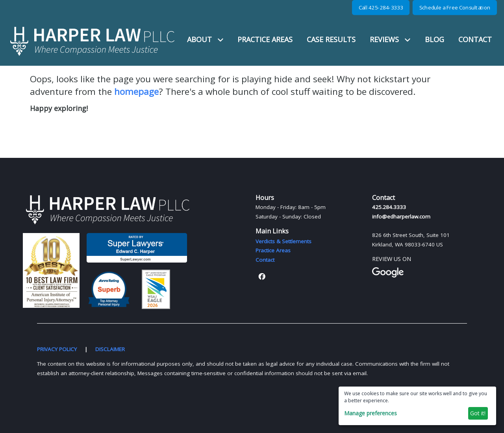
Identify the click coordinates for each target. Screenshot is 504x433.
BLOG (435, 39)
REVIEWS (390, 39)
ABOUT (205, 39)
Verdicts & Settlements (283, 241)
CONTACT (475, 39)
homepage (136, 92)
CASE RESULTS (331, 39)
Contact (265, 260)
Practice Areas (273, 250)
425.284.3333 (389, 207)
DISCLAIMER (110, 349)
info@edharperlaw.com (401, 216)
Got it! (478, 413)
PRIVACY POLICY (57, 349)
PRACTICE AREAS (265, 39)
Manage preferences (371, 413)
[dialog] (417, 406)
